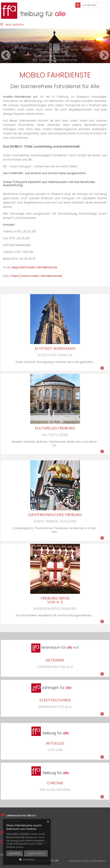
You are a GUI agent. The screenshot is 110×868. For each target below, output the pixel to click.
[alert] (27, 842)
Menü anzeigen (15, 25)
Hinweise (20, 847)
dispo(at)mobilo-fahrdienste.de (34, 267)
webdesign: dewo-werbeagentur (87, 861)
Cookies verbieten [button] (36, 853)
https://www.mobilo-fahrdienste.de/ (37, 276)
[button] (27, 859)
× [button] (48, 822)
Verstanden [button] (15, 853)
